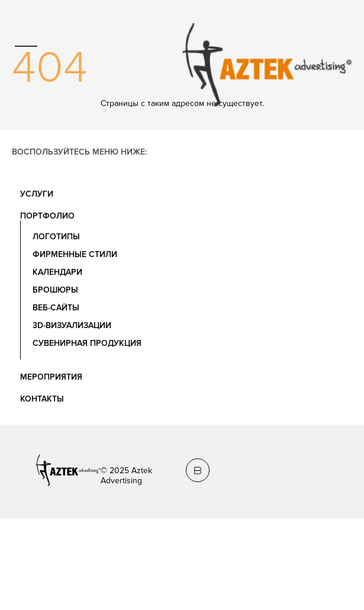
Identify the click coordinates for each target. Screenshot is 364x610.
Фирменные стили (75, 254)
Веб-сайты (56, 308)
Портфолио (47, 216)
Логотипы (56, 237)
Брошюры (55, 290)
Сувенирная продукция (87, 343)
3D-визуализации (72, 325)
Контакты (42, 399)
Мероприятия (51, 377)
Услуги (37, 194)
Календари (57, 272)
